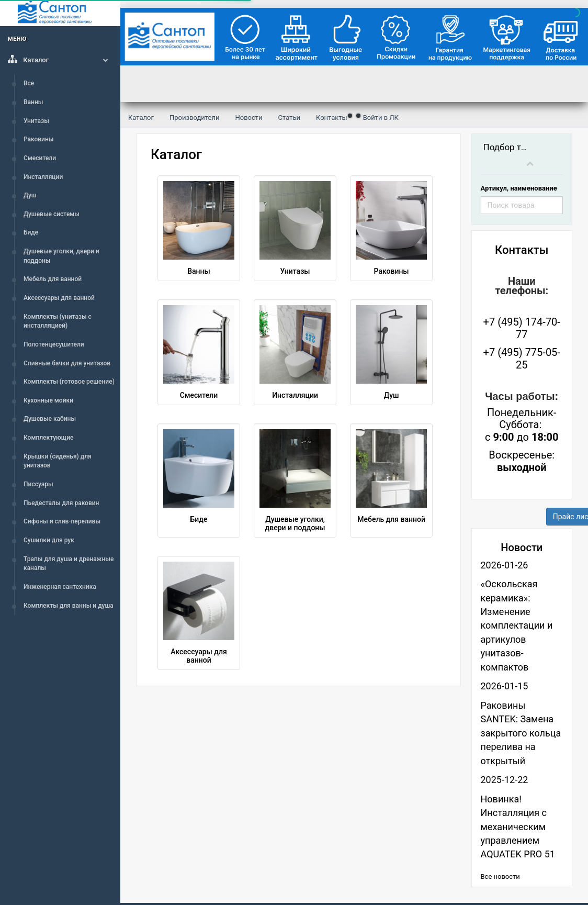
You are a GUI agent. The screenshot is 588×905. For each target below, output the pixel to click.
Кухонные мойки (48, 400)
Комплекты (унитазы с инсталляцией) (58, 321)
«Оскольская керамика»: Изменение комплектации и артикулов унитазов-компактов (517, 625)
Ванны (33, 102)
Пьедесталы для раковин (61, 503)
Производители (195, 118)
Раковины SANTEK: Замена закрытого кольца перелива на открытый (521, 733)
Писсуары (38, 484)
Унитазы (36, 121)
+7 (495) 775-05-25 (522, 359)
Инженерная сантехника (60, 587)
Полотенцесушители (54, 344)
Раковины (38, 139)
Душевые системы (52, 214)
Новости (248, 118)
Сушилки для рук (49, 540)
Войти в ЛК (381, 118)
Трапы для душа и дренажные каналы (69, 564)
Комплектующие (49, 438)
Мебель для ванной (53, 279)
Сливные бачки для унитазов (67, 363)
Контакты (332, 118)
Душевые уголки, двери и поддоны (61, 256)
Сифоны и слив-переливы (62, 521)
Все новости (500, 876)
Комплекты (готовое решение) (69, 382)
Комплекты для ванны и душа (69, 606)
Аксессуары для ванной (59, 298)
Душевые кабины (50, 419)
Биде (31, 232)
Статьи (289, 118)
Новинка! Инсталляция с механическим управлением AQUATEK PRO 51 (518, 827)
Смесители (40, 158)
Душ (30, 195)
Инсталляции (43, 177)
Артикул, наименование (519, 188)
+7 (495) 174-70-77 (522, 328)
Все (29, 83)
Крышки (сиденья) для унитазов (58, 461)
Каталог (60, 59)
